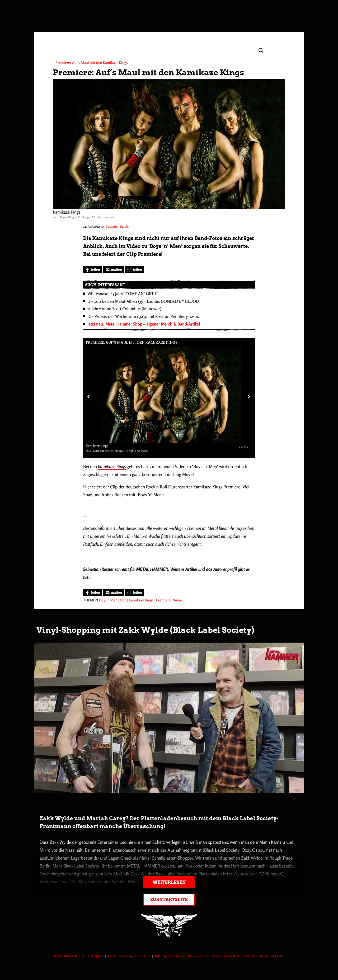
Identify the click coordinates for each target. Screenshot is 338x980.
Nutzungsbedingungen (170, 956)
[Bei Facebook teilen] (93, 270)
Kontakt (230, 956)
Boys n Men (108, 600)
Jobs (274, 956)
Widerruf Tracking (120, 956)
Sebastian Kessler (118, 226)
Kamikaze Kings (112, 466)
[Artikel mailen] (114, 270)
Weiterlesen (169, 882)
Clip (123, 600)
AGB (282, 956)
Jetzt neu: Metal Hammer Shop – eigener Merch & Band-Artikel (144, 324)
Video (178, 600)
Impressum (144, 956)
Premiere (163, 600)
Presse (217, 956)
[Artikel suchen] (261, 51)
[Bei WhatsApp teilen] (135, 270)
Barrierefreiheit (199, 956)
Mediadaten (260, 956)
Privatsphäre (96, 956)
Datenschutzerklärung (69, 956)
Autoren (244, 956)
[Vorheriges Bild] (88, 397)
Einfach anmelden (116, 544)
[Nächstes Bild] (248, 397)
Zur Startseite (169, 900)
